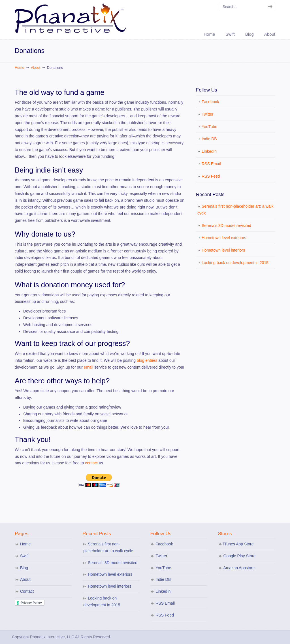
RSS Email (211, 164)
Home (20, 68)
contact (91, 463)
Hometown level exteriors (224, 238)
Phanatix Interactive (71, 17)
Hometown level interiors (223, 250)
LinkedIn (209, 151)
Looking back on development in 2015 (235, 263)
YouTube (209, 127)
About (36, 68)
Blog (24, 568)
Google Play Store (240, 556)
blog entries (147, 360)
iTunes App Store (239, 544)
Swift (24, 556)
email (89, 367)
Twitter (207, 114)
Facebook (210, 102)
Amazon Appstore (239, 568)
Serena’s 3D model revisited (226, 226)
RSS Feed (211, 176)
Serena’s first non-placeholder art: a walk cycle (235, 210)
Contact (27, 591)
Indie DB (209, 139)
